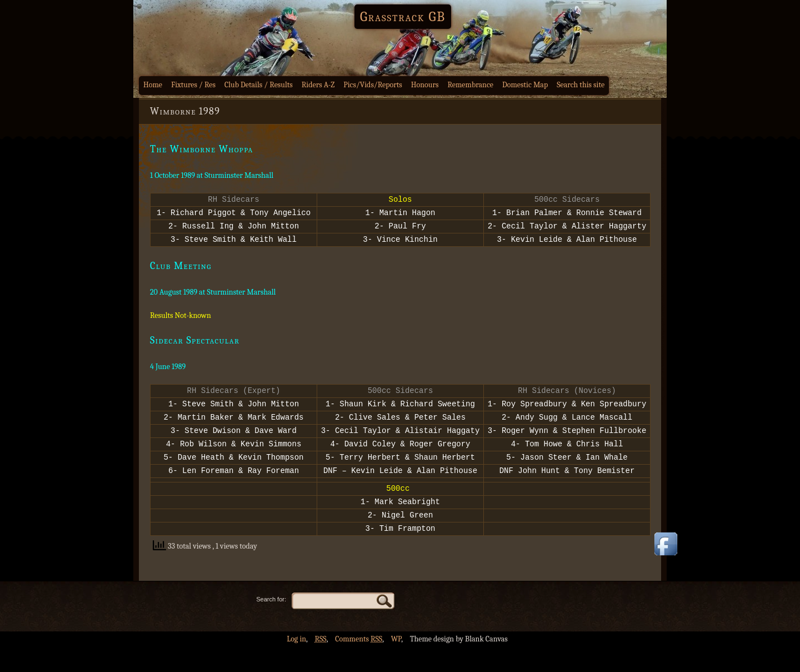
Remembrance (470, 85)
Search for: (271, 624)
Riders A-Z (318, 85)
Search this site (581, 85)
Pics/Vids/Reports (373, 85)
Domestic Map (525, 85)
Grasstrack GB (403, 17)
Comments (359, 664)
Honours (425, 85)
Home (153, 85)
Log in (296, 664)
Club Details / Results (259, 85)
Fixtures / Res (193, 85)
